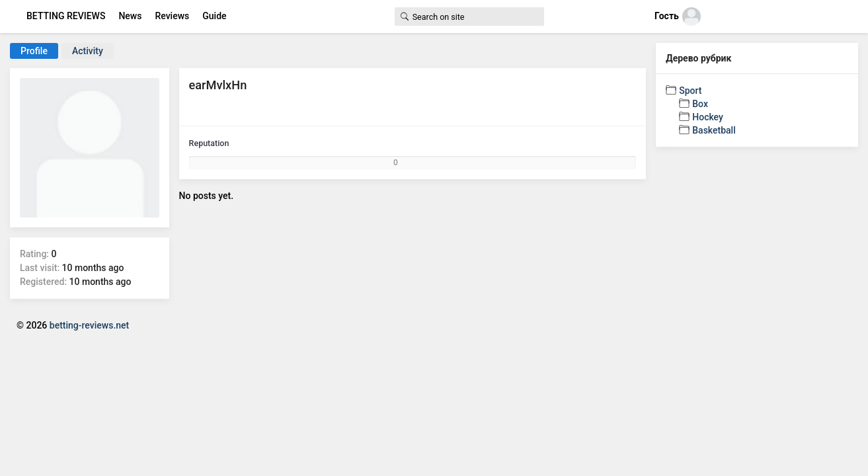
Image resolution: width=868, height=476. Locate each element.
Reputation (209, 143)
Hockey (708, 117)
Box (700, 104)
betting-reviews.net (89, 325)
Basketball (714, 130)
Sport (690, 91)
